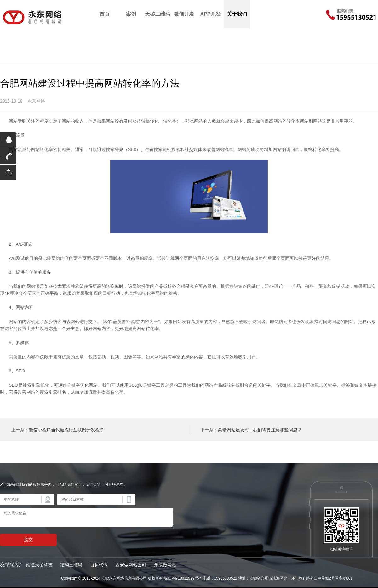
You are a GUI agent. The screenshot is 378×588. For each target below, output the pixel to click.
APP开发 (211, 14)
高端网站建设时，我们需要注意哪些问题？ (260, 430)
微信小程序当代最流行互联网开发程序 (66, 430)
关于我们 (237, 14)
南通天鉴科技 (39, 565)
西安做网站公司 (131, 565)
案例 (131, 14)
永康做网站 (165, 565)
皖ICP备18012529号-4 (183, 578)
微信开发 (184, 14)
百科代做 (99, 565)
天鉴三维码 (157, 14)
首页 (105, 14)
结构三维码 (71, 565)
